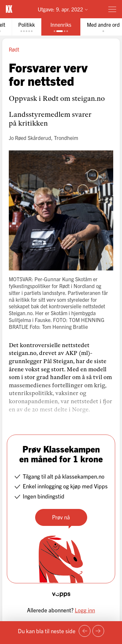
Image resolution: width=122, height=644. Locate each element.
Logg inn (85, 610)
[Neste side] (98, 631)
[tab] (27, 27)
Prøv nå (61, 517)
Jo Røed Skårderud (30, 138)
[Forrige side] (85, 631)
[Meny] (112, 9)
